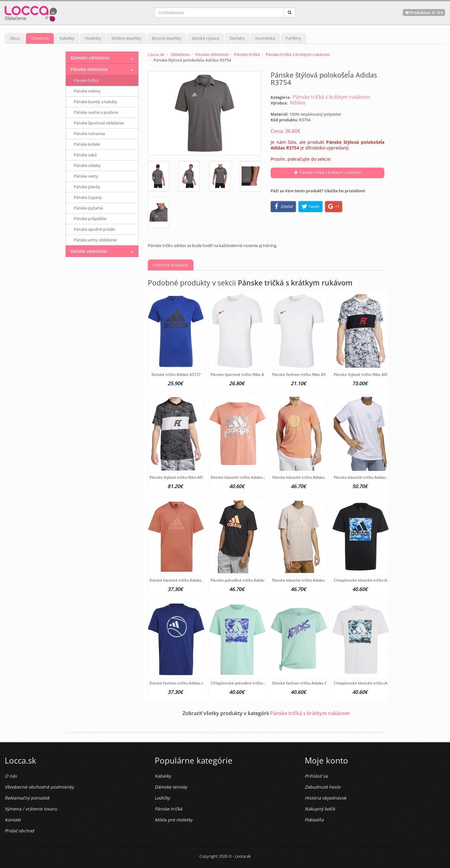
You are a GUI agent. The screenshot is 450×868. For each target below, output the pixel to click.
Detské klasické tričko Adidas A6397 (182, 580)
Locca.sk (156, 54)
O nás (11, 776)
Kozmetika (265, 38)
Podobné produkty (171, 265)
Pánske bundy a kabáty (95, 102)
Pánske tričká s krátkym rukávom (298, 54)
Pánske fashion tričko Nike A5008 (302, 374)
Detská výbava (205, 38)
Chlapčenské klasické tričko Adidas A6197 (371, 580)
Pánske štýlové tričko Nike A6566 (363, 374)
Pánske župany (88, 197)
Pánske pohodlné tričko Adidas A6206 (244, 580)
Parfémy (293, 38)
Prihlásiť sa (316, 776)
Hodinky (93, 38)
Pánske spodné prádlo (95, 229)
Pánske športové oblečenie (99, 123)
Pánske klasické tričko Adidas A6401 (305, 477)
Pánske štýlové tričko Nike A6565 (179, 477)
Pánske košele (87, 144)
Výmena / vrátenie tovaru (31, 809)
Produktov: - (424, 13)
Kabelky (67, 38)
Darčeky (237, 38)
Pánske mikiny (87, 91)
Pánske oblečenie (212, 54)
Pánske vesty (86, 176)
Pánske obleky (87, 165)
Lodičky (162, 798)
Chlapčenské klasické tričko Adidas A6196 (371, 683)
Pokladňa (314, 820)
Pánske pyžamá (88, 208)
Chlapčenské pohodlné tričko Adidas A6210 (249, 683)
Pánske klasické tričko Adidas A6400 (366, 477)
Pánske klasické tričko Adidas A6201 (305, 580)
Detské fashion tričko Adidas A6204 (304, 683)
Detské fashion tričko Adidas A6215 (181, 683)
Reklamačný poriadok (27, 798)
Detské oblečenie (89, 251)
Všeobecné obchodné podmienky (39, 787)
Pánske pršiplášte (90, 219)
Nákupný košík (320, 809)
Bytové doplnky (167, 38)
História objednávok (325, 798)
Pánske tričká (247, 54)
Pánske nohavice (89, 134)
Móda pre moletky (174, 820)
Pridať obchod (19, 831)
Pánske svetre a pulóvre (96, 112)
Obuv (15, 38)
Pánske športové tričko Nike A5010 (242, 374)
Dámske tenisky (171, 787)
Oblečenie (40, 38)
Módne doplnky (126, 38)
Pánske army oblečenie (95, 240)
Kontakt (13, 820)
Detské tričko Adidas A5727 (176, 374)
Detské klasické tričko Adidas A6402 (243, 477)
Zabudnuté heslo (322, 787)
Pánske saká (85, 155)
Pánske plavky (87, 187)
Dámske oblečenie (90, 58)
